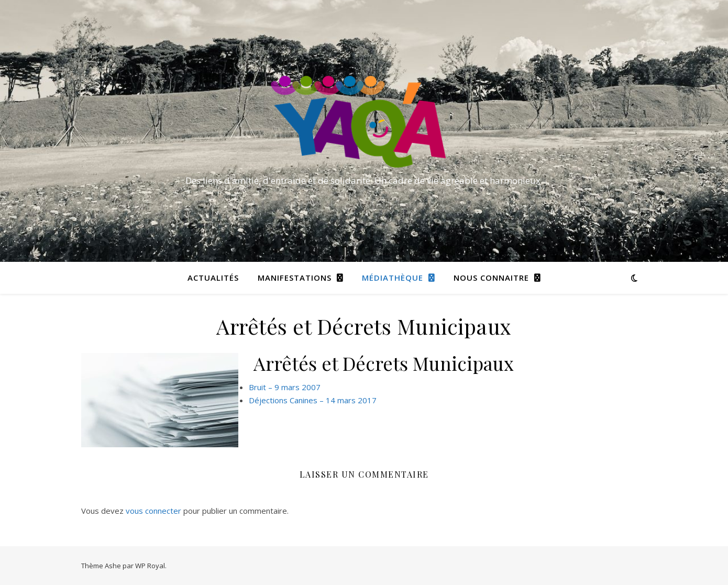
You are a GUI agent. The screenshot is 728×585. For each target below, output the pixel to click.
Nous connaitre (491, 278)
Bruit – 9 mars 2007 (285, 387)
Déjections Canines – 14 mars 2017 (313, 400)
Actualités (213, 278)
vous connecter (153, 511)
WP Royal (150, 566)
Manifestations (295, 278)
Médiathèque (393, 278)
